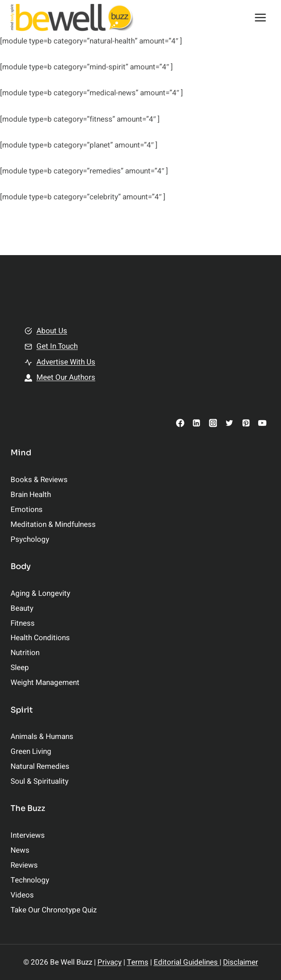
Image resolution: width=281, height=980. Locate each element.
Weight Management (45, 683)
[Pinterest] (246, 423)
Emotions (27, 510)
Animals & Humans (42, 737)
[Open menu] (260, 17)
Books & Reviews (39, 480)
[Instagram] (213, 423)
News (20, 850)
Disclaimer (241, 962)
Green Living (31, 751)
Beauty (22, 608)
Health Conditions (40, 638)
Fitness (23, 623)
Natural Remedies (40, 766)
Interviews (28, 835)
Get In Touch (57, 346)
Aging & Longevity (40, 593)
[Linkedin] (196, 423)
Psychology (30, 539)
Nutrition (25, 653)
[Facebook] (180, 423)
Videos (22, 895)
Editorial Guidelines (187, 962)
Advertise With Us (66, 362)
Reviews (24, 865)
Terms (138, 962)
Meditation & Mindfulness (53, 524)
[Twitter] (229, 423)
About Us (52, 331)
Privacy (110, 962)
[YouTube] (262, 423)
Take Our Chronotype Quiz (54, 910)
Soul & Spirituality (40, 781)
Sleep (20, 668)
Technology (30, 880)
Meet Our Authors (66, 377)
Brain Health (31, 495)
